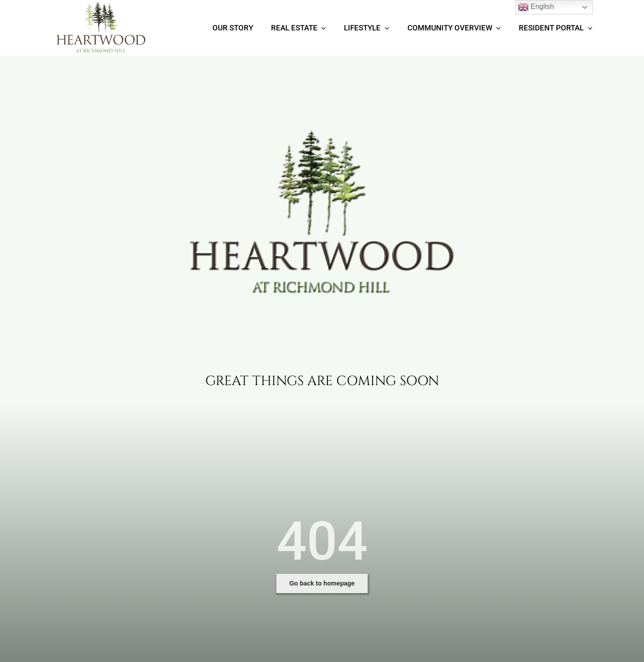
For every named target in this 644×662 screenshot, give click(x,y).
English (536, 7)
